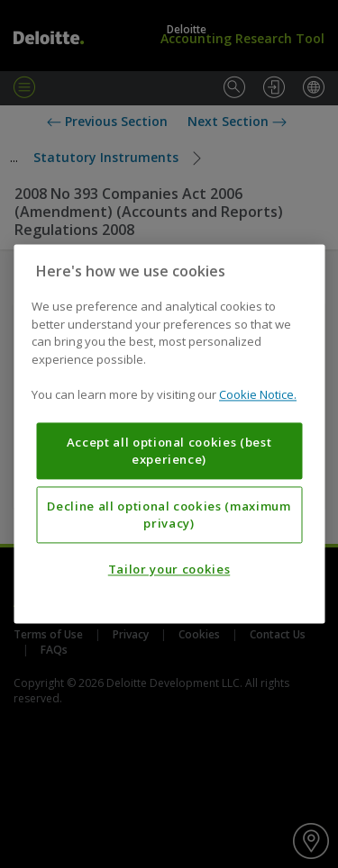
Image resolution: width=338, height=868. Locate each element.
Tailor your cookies (169, 570)
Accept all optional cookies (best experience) (169, 451)
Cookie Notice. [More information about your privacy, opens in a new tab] (258, 395)
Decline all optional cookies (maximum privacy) (169, 515)
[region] (169, 434)
